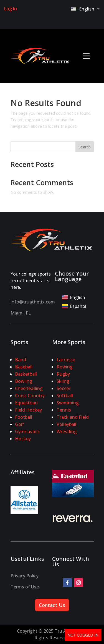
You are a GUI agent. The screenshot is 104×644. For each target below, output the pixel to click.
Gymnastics (27, 431)
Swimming (68, 403)
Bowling (24, 381)
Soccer (64, 388)
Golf (20, 424)
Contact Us (52, 605)
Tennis (64, 410)
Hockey (23, 439)
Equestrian (26, 403)
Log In (11, 9)
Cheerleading (29, 388)
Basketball (26, 374)
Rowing (65, 367)
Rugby (63, 374)
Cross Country (30, 396)
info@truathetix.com (33, 302)
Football (24, 417)
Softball (65, 396)
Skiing (63, 381)
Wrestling (67, 431)
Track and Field (73, 417)
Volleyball (66, 424)
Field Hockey (28, 410)
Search (85, 147)
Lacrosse (66, 360)
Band (21, 360)
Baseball (24, 367)
